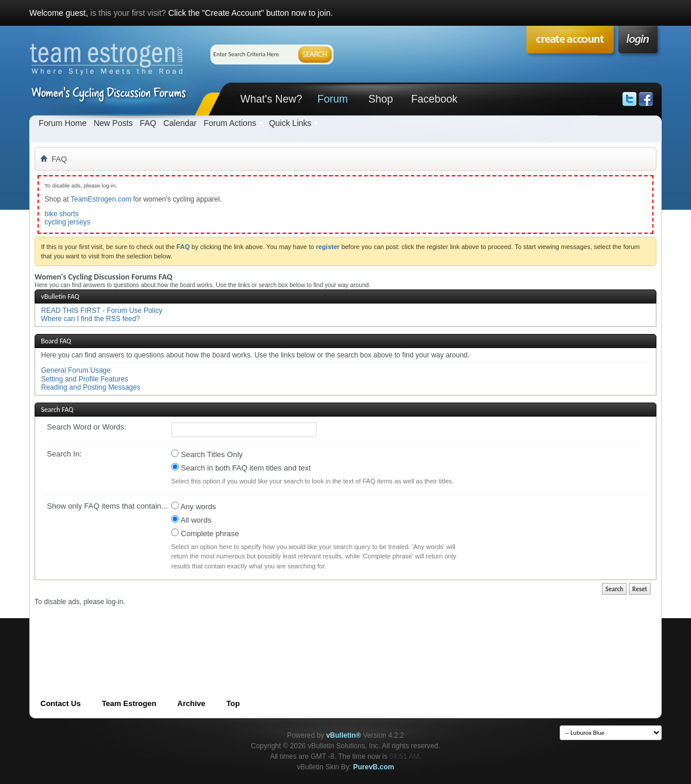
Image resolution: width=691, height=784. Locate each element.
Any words (194, 506)
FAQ (148, 123)
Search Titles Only (207, 454)
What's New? (271, 99)
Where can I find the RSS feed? (91, 319)
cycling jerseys (67, 222)
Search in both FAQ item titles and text (241, 468)
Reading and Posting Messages (91, 387)
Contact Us (61, 703)
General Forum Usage (76, 370)
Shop (380, 99)
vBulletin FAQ (60, 296)
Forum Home (63, 123)
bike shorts (62, 214)
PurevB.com (374, 767)
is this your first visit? (128, 13)
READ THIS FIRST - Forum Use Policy (102, 311)
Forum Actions (229, 123)
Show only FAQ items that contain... (107, 506)
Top (233, 703)
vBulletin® (343, 735)
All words (191, 520)
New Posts (113, 123)
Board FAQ (56, 341)
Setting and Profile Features (85, 379)
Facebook (434, 99)
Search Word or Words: (86, 427)
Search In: (64, 454)
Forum (332, 99)
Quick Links (290, 123)
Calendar (180, 123)
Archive (192, 703)
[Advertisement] (248, 633)
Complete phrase (205, 533)
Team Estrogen (129, 703)
